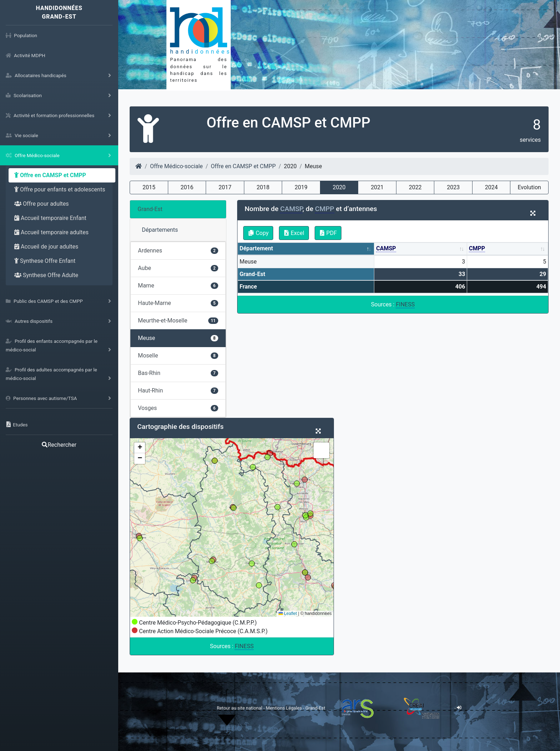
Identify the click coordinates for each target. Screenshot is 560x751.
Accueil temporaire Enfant (50, 218)
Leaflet (288, 614)
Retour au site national (239, 708)
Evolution (529, 187)
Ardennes (178, 251)
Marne (178, 286)
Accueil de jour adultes (46, 247)
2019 (301, 187)
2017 (225, 187)
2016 (187, 187)
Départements (160, 230)
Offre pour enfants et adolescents (60, 189)
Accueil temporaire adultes (51, 232)
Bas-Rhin (178, 373)
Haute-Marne (178, 303)
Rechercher (59, 445)
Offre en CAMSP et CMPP (50, 175)
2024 (491, 187)
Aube (178, 268)
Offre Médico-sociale (176, 166)
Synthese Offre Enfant (45, 261)
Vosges (178, 408)
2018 (263, 187)
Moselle (178, 356)
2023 (453, 187)
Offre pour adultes (42, 204)
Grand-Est (150, 209)
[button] (140, 448)
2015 (149, 187)
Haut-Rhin (178, 390)
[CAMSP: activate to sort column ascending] (421, 249)
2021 (377, 187)
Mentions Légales (284, 708)
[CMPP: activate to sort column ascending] (508, 249)
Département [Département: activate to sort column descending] (256, 248)
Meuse (178, 338)
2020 (339, 187)
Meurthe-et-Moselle (178, 321)
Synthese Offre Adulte (46, 275)
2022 (415, 187)
